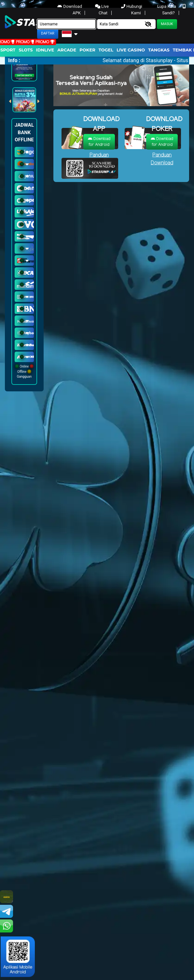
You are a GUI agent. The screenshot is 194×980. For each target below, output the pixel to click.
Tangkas (159, 50)
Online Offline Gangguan (24, 371)
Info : (14, 60)
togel (106, 50)
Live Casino (131, 50)
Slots (26, 50)
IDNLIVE (45, 50)
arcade (67, 50)
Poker (87, 50)
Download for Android (99, 141)
